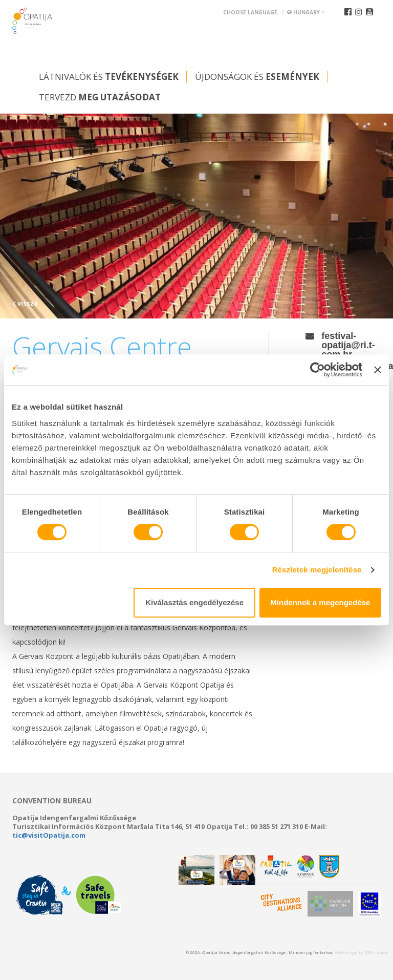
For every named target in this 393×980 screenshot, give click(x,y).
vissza (25, 303)
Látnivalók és (109, 77)
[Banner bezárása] (378, 370)
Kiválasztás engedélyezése (194, 602)
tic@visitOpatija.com (49, 835)
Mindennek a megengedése (320, 602)
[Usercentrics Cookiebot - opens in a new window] (318, 370)
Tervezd (100, 97)
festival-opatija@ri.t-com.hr (348, 345)
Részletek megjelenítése (317, 570)
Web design (346, 952)
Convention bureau (52, 801)
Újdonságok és (257, 77)
